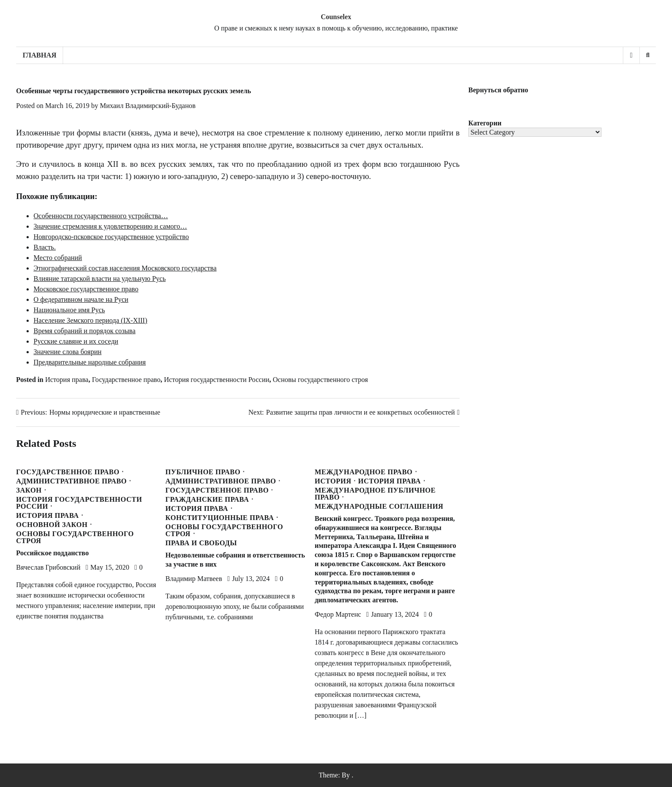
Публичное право (203, 472)
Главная (39, 55)
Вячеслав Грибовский (48, 567)
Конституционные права (220, 518)
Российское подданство (52, 553)
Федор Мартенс (338, 614)
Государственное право (126, 380)
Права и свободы (201, 543)
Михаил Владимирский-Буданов (148, 106)
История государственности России (217, 380)
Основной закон (52, 525)
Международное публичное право (375, 494)
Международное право (364, 472)
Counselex (336, 17)
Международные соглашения (379, 507)
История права (67, 380)
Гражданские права (207, 500)
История (333, 481)
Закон (29, 490)
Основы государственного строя (321, 380)
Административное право (71, 481)
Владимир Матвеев (194, 579)
